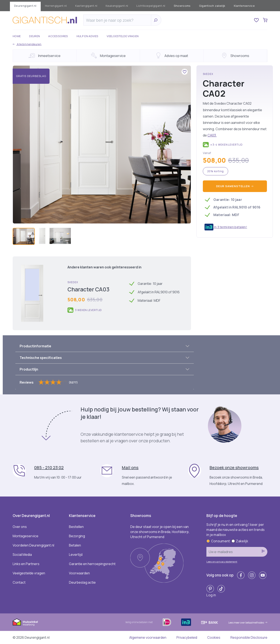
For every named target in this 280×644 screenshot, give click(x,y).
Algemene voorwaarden (148, 637)
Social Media (22, 555)
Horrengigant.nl (56, 6)
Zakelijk (240, 541)
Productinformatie (35, 346)
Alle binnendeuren (27, 44)
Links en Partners (26, 564)
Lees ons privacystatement (222, 562)
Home (17, 36)
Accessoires (58, 36)
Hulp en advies (87, 36)
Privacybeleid (187, 637)
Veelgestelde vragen (123, 36)
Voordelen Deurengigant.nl (33, 545)
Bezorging (77, 536)
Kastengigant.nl (86, 6)
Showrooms (182, 6)
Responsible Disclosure (249, 637)
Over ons (20, 527)
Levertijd (76, 555)
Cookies (214, 637)
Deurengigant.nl (25, 6)
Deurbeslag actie (82, 582)
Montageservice (26, 536)
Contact (19, 582)
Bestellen (76, 527)
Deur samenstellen (235, 186)
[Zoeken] (118, 20)
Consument (218, 541)
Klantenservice (244, 6)
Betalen (75, 545)
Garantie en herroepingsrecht (92, 564)
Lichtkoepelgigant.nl (151, 6)
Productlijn (29, 369)
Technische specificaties (41, 358)
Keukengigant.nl (117, 6)
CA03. (212, 135)
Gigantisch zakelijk (212, 6)
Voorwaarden (79, 573)
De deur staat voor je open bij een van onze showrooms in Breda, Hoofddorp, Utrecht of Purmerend (160, 532)
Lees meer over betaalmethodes (248, 623)
